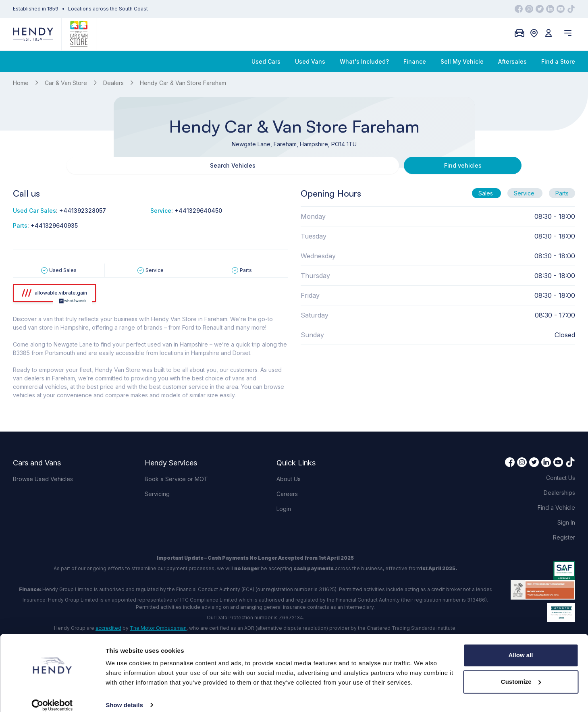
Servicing (157, 494)
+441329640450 (198, 211)
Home (21, 83)
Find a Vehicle (556, 508)
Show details (124, 696)
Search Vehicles (233, 165)
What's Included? (364, 61)
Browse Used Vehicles (43, 479)
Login (284, 509)
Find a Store (558, 61)
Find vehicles (355, 165)
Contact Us (561, 478)
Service (525, 193)
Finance (415, 61)
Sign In (566, 522)
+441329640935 (54, 225)
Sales (486, 193)
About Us (289, 479)
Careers (287, 494)
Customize (521, 673)
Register (564, 537)
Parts (562, 193)
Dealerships (559, 493)
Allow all (521, 647)
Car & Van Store (66, 83)
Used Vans (310, 61)
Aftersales (512, 61)
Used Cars (266, 61)
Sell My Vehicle (462, 61)
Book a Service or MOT (176, 479)
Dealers (113, 83)
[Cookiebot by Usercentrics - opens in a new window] (52, 696)
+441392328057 (83, 211)
